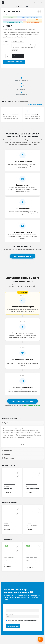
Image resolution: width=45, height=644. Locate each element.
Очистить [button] (15, 50)
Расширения (7, 487)
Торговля (6, 560)
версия (5, 42)
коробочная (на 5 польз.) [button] (27, 47)
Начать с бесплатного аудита (22, 401)
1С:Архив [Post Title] (6, 525)
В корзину (18, 56)
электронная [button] (16, 45)
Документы (23, 14)
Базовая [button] (15, 42)
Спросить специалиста (36, 104)
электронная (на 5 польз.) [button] (28, 45)
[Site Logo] (8, 3)
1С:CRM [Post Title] (6, 562)
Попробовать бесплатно (14, 62)
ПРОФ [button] (21, 42)
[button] (31, 3)
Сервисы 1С (28, 487)
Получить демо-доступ (23, 256)
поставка (6, 45)
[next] (41, 11)
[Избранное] (38, 3)
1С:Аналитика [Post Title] (8, 488)
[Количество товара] (7, 56)
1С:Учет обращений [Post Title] (31, 525)
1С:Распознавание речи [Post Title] (32, 488)
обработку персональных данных (27, 620)
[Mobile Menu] (3, 3)
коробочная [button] (16, 47)
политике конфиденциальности (21, 622)
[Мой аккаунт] (35, 3)
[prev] (38, 11)
